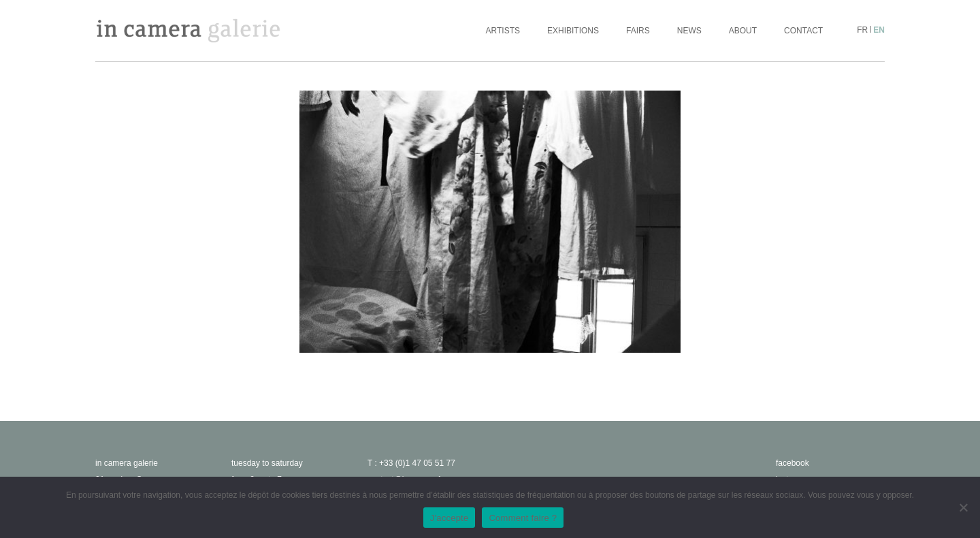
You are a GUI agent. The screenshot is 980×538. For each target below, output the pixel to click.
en (879, 30)
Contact (803, 31)
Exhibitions (573, 31)
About (743, 31)
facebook (793, 463)
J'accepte (450, 518)
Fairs (638, 31)
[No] (963, 507)
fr (862, 30)
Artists (503, 31)
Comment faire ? (523, 518)
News (689, 31)
